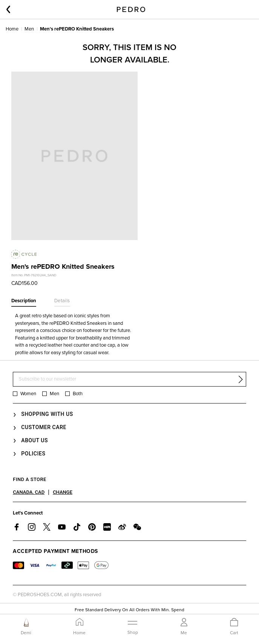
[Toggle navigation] (133, 626)
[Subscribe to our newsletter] (129, 379)
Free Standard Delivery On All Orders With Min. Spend (129, 610)
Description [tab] (24, 301)
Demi (26, 633)
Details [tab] (62, 301)
